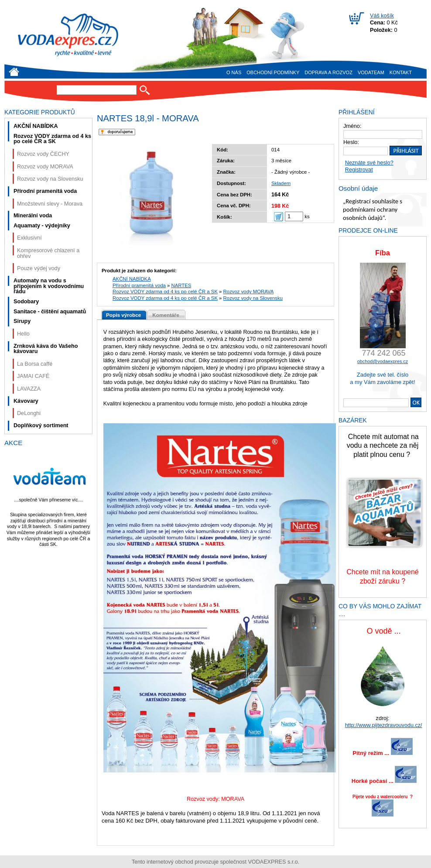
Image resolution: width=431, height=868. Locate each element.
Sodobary (26, 302)
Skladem (281, 183)
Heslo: (351, 142)
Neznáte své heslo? (369, 163)
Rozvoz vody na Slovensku (253, 298)
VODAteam (371, 72)
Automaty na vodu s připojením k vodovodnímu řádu (49, 286)
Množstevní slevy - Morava (50, 204)
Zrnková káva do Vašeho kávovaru (46, 349)
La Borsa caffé (35, 364)
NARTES (181, 285)
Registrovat (359, 170)
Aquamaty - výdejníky (42, 226)
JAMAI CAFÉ (33, 376)
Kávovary (26, 401)
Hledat (145, 90)
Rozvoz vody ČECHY (43, 154)
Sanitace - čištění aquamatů (50, 312)
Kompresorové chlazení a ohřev (48, 253)
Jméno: (352, 126)
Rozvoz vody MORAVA (249, 292)
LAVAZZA (29, 389)
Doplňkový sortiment (41, 425)
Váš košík (382, 16)
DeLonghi (29, 413)
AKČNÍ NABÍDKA (132, 279)
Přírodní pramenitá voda (139, 285)
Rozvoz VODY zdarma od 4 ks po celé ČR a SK (165, 292)
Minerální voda (33, 216)
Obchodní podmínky (273, 72)
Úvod (14, 72)
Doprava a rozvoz (328, 72)
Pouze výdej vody (39, 268)
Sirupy (22, 321)
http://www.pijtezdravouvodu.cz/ (384, 725)
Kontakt (401, 72)
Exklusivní (29, 238)
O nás (234, 72)
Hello (23, 334)
